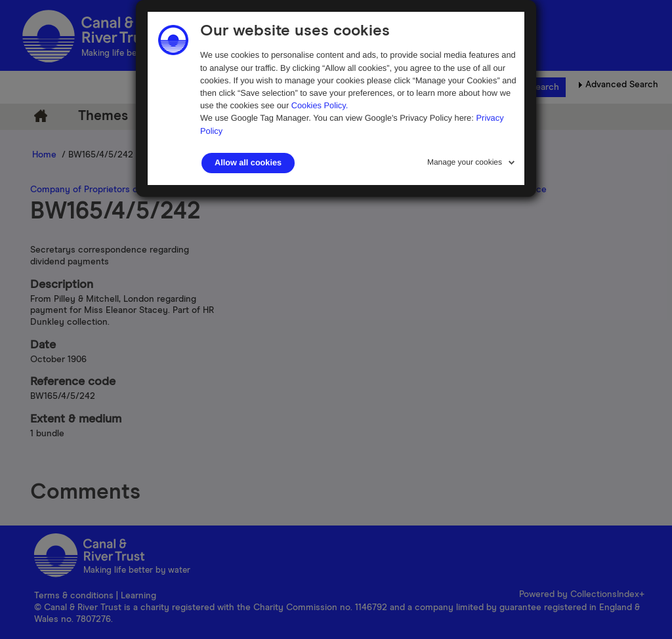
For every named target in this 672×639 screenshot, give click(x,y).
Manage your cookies (465, 162)
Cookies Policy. (320, 105)
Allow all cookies (248, 163)
